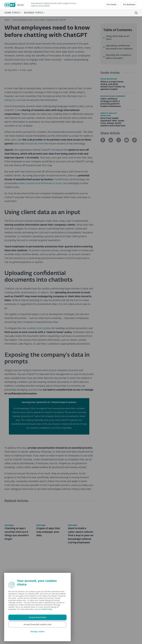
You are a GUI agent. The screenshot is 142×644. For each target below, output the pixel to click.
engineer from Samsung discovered (55, 456)
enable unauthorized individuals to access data (43, 231)
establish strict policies (39, 376)
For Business (129, 5)
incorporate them (34, 191)
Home (7, 20)
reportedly (38, 467)
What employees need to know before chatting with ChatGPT (39, 20)
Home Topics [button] (12, 13)
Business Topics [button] (33, 13)
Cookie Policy (47, 609)
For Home (111, 5)
